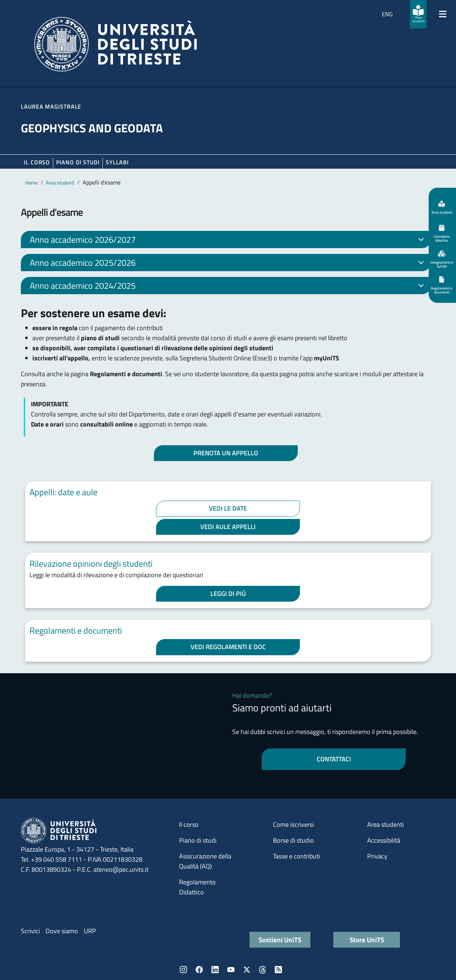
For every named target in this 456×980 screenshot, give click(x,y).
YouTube (231, 970)
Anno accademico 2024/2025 (228, 287)
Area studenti (60, 183)
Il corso (37, 162)
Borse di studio (293, 840)
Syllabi (117, 162)
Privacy (377, 856)
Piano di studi (198, 840)
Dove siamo (62, 931)
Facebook (199, 970)
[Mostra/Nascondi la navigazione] (443, 14)
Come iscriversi (293, 824)
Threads (263, 970)
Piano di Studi (78, 162)
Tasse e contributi (297, 856)
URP (90, 931)
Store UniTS (367, 940)
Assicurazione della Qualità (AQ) (205, 861)
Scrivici (30, 931)
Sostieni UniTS (280, 940)
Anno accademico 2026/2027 (228, 241)
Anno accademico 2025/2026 (228, 264)
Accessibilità (384, 840)
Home (31, 183)
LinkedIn (215, 970)
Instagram (183, 970)
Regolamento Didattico (197, 887)
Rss (278, 970)
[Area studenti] (418, 14)
